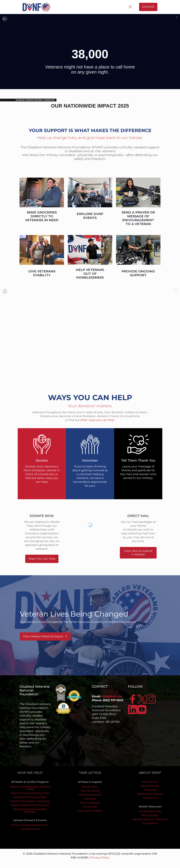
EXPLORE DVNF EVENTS (90, 216)
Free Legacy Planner (90, 811)
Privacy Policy (100, 858)
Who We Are (150, 782)
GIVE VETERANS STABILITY (42, 273)
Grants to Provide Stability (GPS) (30, 793)
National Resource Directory (150, 819)
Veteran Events (30, 829)
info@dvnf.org (112, 696)
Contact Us (150, 798)
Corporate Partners (90, 795)
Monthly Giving (90, 791)
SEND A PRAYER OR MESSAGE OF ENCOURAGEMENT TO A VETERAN (138, 218)
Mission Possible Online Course (30, 805)
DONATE (148, 7)
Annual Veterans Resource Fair (30, 825)
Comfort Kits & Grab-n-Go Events (30, 801)
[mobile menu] (130, 7)
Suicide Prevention (150, 811)
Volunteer (90, 799)
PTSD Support (150, 815)
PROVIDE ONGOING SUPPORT (138, 273)
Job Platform (150, 823)
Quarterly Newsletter (150, 794)
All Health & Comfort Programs (30, 782)
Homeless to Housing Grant (30, 797)
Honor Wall (90, 807)
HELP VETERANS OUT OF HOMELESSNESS (90, 274)
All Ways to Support (90, 782)
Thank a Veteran (90, 803)
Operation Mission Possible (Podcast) (30, 810)
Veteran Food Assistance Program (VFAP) (30, 788)
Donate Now (90, 787)
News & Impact (150, 786)
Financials (150, 790)
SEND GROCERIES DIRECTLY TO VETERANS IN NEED (42, 216)
